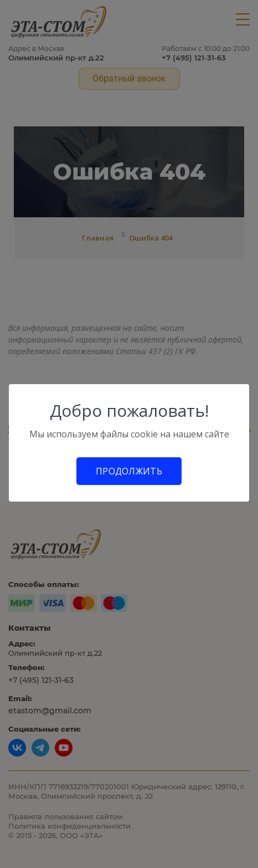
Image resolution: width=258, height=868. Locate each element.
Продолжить (129, 471)
